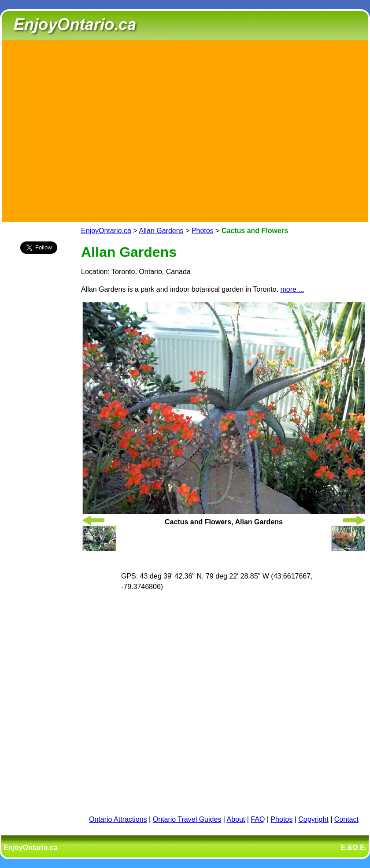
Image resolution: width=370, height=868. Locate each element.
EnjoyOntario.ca (106, 231)
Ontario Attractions (118, 819)
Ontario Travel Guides (187, 819)
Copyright (313, 819)
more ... (292, 289)
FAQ (258, 819)
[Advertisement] (83, 129)
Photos (203, 231)
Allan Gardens (161, 231)
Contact (346, 819)
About (236, 819)
